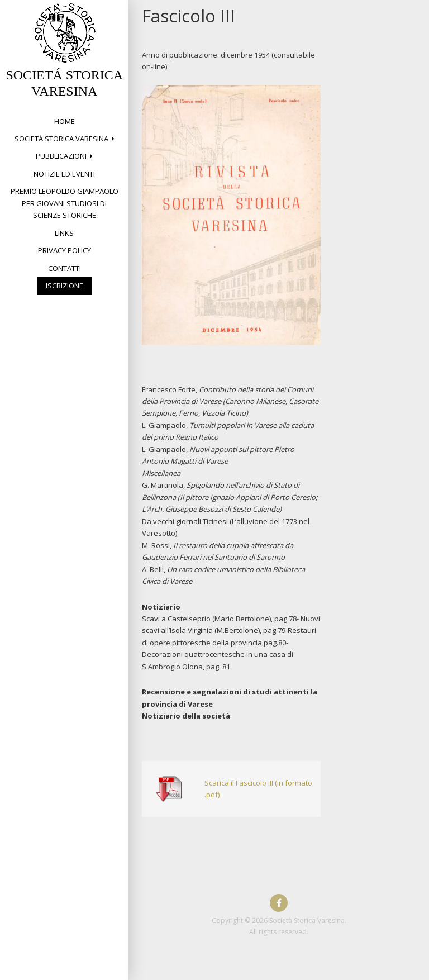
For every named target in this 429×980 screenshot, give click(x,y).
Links (64, 233)
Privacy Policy (65, 250)
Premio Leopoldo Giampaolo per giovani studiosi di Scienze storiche (65, 203)
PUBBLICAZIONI (61, 156)
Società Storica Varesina (61, 139)
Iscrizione (65, 286)
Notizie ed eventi (64, 174)
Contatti (65, 268)
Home (65, 121)
